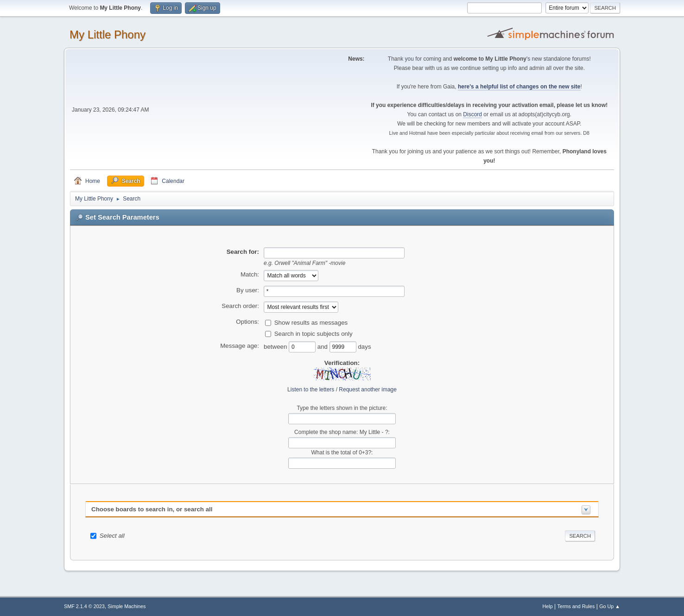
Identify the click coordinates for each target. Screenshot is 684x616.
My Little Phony (108, 35)
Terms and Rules (576, 606)
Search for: (243, 252)
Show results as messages (311, 322)
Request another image (368, 390)
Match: (250, 274)
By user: (248, 290)
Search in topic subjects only (313, 333)
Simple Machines (127, 606)
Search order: (240, 306)
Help (548, 606)
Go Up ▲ (610, 606)
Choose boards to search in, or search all (152, 509)
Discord (472, 114)
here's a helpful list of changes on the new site (519, 87)
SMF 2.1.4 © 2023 (84, 606)
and (323, 346)
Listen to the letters (311, 390)
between (276, 346)
